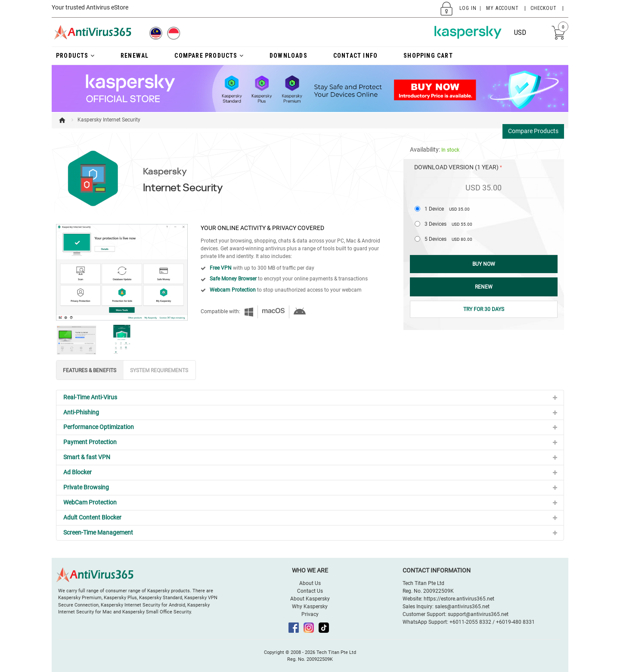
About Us (310, 583)
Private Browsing (86, 487)
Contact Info (355, 56)
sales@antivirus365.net (462, 607)
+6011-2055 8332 (470, 622)
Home (62, 120)
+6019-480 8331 (515, 622)
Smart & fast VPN (87, 457)
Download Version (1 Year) (456, 167)
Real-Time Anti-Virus (90, 397)
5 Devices (448, 239)
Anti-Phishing (81, 412)
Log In (468, 8)
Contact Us (310, 591)
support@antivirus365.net (478, 614)
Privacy (310, 614)
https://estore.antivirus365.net (459, 599)
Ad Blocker (77, 472)
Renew (484, 287)
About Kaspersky (310, 599)
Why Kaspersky (310, 607)
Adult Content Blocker (92, 517)
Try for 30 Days (484, 309)
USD (520, 33)
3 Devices (448, 224)
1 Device (447, 209)
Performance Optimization (99, 427)
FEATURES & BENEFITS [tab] (90, 370)
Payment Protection (90, 442)
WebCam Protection (90, 502)
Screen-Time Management (98, 532)
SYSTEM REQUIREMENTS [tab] (159, 370)
